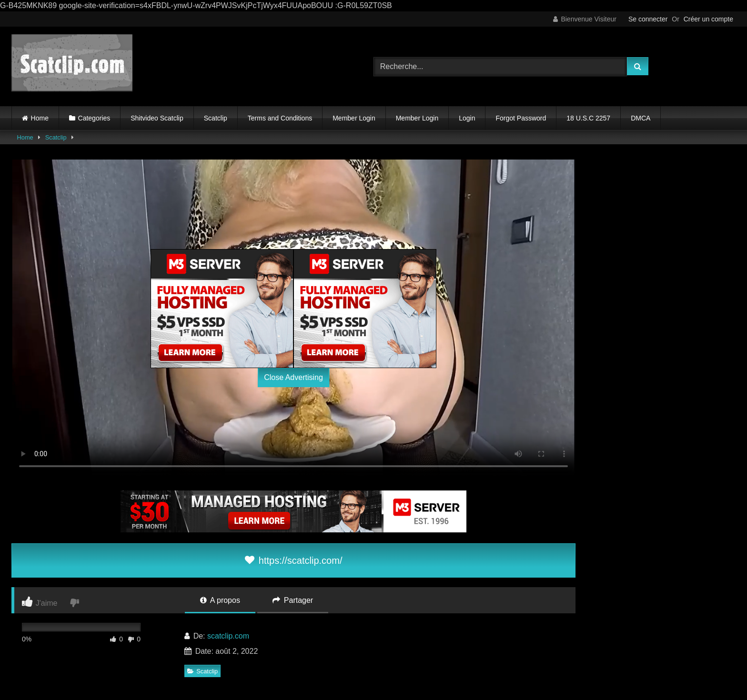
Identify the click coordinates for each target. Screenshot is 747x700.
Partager (293, 600)
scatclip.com (228, 636)
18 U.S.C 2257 (588, 118)
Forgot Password (521, 118)
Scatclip (216, 118)
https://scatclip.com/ (294, 560)
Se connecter (648, 19)
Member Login (354, 118)
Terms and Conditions (280, 118)
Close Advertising (293, 377)
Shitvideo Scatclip (157, 118)
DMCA (641, 118)
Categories (94, 118)
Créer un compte (708, 19)
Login (467, 118)
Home (40, 118)
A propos (220, 600)
